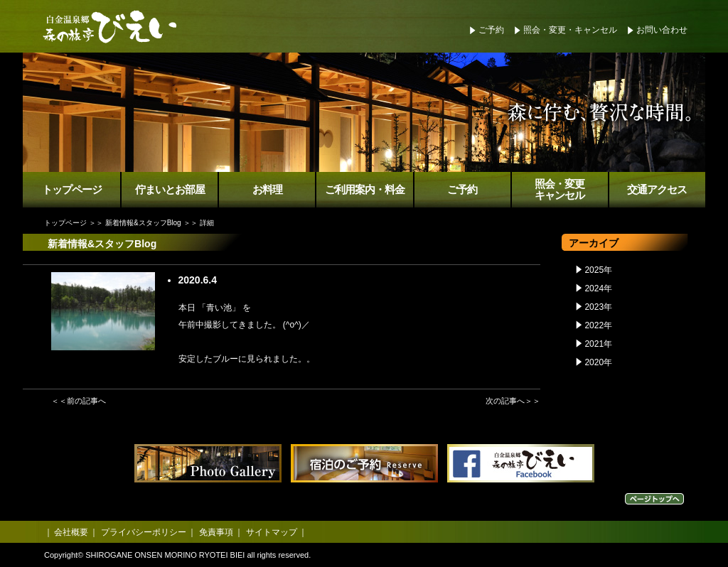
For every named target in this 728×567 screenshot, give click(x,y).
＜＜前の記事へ (79, 401)
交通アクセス (657, 190)
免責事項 (216, 532)
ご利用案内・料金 (365, 190)
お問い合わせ (662, 30)
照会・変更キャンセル (560, 190)
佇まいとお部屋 (170, 190)
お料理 (267, 190)
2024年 (598, 288)
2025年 (598, 270)
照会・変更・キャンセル (570, 30)
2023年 (598, 307)
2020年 (598, 362)
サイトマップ (272, 532)
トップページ (72, 190)
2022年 (598, 325)
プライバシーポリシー (144, 532)
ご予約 (491, 30)
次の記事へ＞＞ (513, 401)
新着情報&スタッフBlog (143, 223)
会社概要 (71, 532)
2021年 (598, 344)
